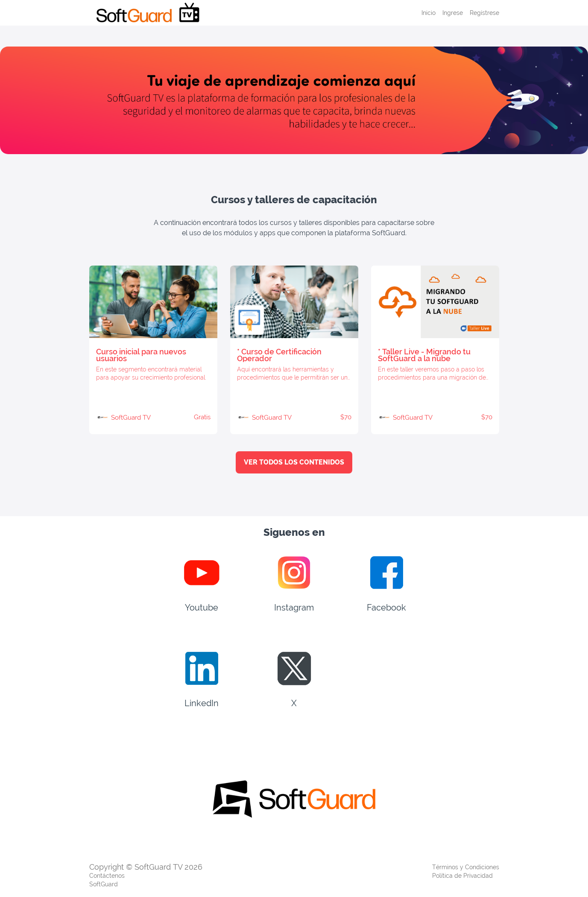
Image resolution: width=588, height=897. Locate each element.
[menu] (457, 13)
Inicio (429, 13)
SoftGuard (104, 884)
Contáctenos (107, 876)
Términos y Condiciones (466, 867)
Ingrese (453, 13)
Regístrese (484, 13)
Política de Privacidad (462, 876)
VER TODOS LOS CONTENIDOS (294, 462)
